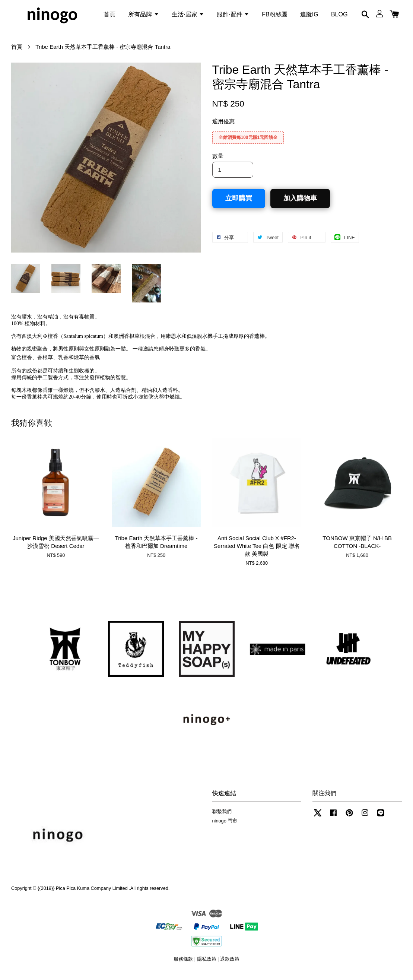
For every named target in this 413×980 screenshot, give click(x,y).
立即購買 (239, 204)
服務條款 (183, 965)
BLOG (339, 16)
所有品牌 (143, 16)
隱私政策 (207, 965)
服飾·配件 (233, 16)
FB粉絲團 (274, 16)
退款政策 (230, 965)
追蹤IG (309, 16)
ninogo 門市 (225, 826)
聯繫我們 (222, 817)
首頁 (109, 16)
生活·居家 (188, 16)
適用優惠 (223, 127)
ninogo (52, 16)
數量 (218, 161)
